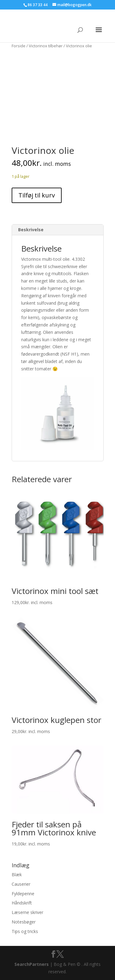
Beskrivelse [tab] (31, 230)
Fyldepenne (23, 894)
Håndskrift (22, 903)
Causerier (21, 884)
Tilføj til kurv (37, 195)
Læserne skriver (27, 912)
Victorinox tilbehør (46, 46)
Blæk (17, 875)
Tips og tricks (25, 931)
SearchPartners (32, 964)
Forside (19, 46)
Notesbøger (24, 922)
